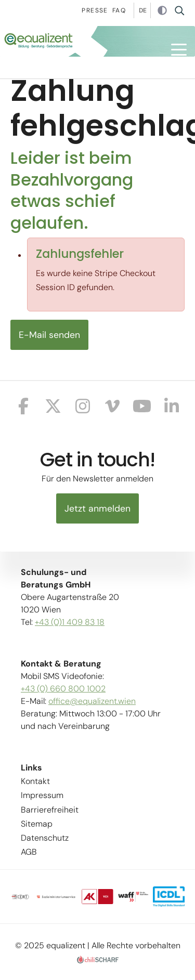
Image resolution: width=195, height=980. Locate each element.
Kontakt (35, 781)
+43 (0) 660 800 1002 (63, 689)
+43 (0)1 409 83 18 (70, 622)
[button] (179, 50)
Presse (95, 10)
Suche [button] (183, 10)
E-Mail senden (49, 335)
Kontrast (162, 11)
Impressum (42, 795)
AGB (29, 852)
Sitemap (37, 824)
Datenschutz (45, 838)
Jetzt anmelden (97, 508)
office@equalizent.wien (92, 701)
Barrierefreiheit (50, 810)
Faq (119, 10)
